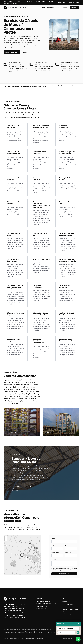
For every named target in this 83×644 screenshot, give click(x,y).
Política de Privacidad (70, 568)
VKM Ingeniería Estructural (15, 8)
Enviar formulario (64, 574)
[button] (22, 555)
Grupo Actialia (75, 638)
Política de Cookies (67, 604)
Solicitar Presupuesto (12, 52)
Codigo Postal (56, 552)
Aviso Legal (65, 602)
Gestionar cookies (74, 2)
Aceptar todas (61, 2)
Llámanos (26, 52)
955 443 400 (63, 8)
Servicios (51, 8)
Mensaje (54, 559)
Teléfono (68, 545)
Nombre (54, 538)
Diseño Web (67, 638)
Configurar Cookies (68, 614)
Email (53, 545)
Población (68, 552)
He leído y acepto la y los (65, 569)
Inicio (43, 8)
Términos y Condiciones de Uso (64, 570)
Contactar (74, 8)
